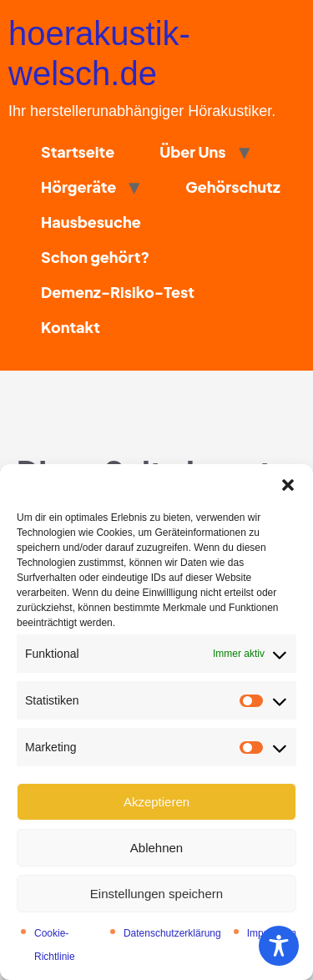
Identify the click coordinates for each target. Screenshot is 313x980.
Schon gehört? (95, 257)
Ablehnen (156, 848)
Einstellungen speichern (156, 894)
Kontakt (71, 327)
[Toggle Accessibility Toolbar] (279, 946)
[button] (288, 485)
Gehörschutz (232, 187)
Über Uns (192, 152)
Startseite (78, 152)
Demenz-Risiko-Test (118, 292)
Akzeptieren (156, 802)
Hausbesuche (91, 222)
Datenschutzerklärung (172, 933)
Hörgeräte (78, 187)
